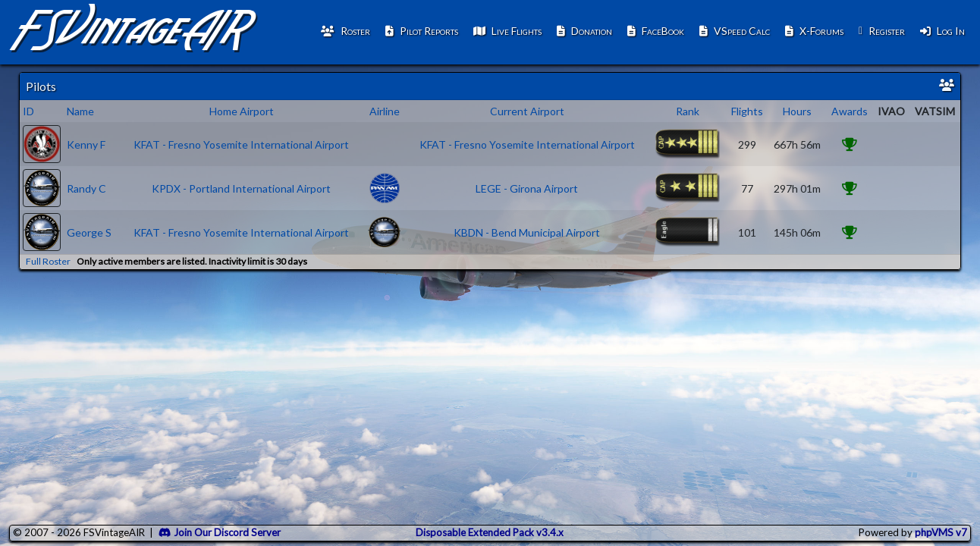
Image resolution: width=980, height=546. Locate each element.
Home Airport (242, 111)
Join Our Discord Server (220, 532)
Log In (942, 31)
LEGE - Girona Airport (527, 188)
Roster (346, 31)
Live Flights (507, 31)
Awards (850, 111)
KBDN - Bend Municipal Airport (527, 232)
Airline (385, 111)
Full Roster (48, 261)
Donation (584, 31)
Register (882, 31)
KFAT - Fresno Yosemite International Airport (241, 144)
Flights (747, 111)
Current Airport (527, 111)
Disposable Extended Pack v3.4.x (490, 532)
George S (89, 232)
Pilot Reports (422, 31)
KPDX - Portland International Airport (241, 188)
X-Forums (814, 31)
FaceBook (656, 31)
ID (28, 111)
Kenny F (86, 144)
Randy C (86, 188)
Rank (688, 111)
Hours (797, 111)
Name (80, 111)
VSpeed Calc (735, 31)
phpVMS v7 (941, 532)
